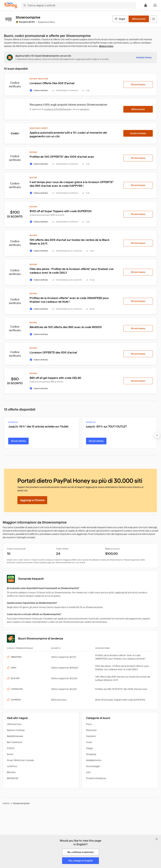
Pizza (89, 724)
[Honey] (11, 5)
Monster (11, 772)
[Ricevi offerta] (18, 441)
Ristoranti (91, 730)
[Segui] (120, 19)
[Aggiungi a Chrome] (32, 500)
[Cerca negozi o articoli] (79, 5)
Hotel (89, 742)
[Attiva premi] (139, 19)
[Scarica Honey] (138, 133)
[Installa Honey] (144, 57)
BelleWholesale (15, 736)
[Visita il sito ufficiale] (154, 19)
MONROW (13, 778)
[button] (155, 5)
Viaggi (89, 748)
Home (6, 803)
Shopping (91, 754)
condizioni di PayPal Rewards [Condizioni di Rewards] (57, 109)
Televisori (91, 736)
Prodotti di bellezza (96, 778)
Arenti (10, 754)
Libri (88, 772)
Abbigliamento (94, 760)
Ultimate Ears (14, 724)
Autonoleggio (93, 766)
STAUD (11, 748)
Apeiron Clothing (16, 730)
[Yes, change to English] (80, 861)
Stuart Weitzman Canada (20, 760)
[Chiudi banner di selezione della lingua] (157, 839)
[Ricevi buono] (138, 85)
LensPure (12, 766)
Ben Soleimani (14, 742)
